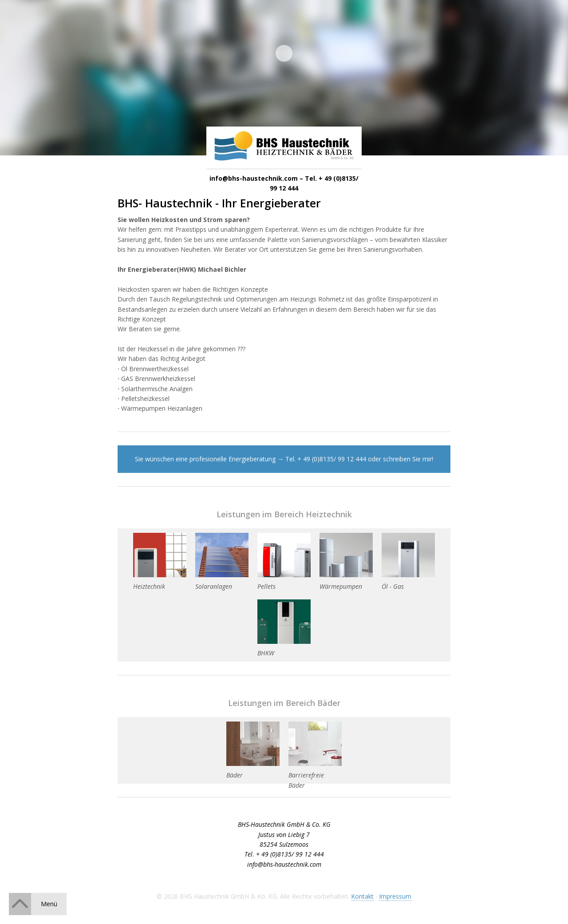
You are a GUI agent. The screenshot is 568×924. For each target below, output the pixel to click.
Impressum (395, 896)
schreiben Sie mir (407, 459)
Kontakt (362, 896)
